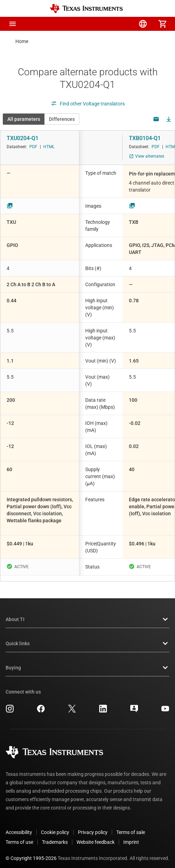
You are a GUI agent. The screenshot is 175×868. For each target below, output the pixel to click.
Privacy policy (93, 827)
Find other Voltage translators (88, 104)
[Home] (86, 9)
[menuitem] (104, 24)
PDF (33, 147)
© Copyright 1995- (31, 853)
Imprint (131, 836)
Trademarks (55, 836)
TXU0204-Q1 (23, 138)
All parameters (24, 119)
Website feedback (96, 836)
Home (22, 41)
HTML (49, 147)
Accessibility (19, 827)
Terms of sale (131, 827)
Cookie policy (55, 827)
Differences (62, 119)
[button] (13, 24)
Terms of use (19, 836)
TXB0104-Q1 (145, 138)
